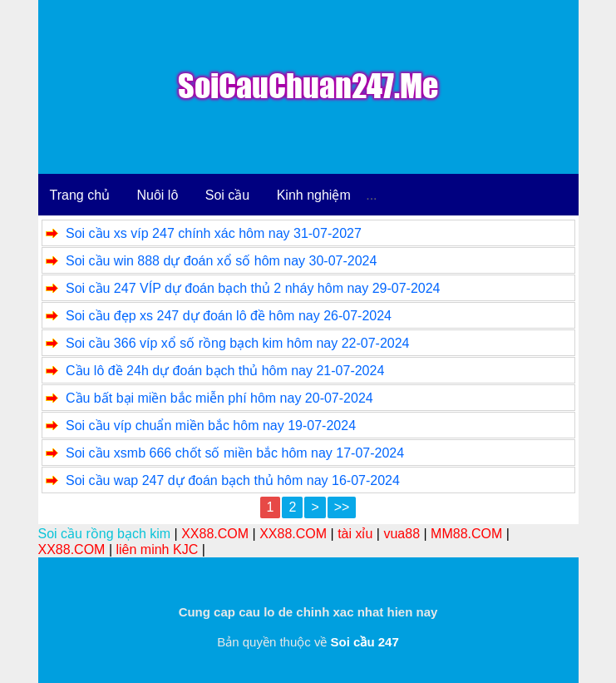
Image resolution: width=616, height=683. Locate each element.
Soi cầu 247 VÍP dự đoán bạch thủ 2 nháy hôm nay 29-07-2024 (253, 288)
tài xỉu (355, 534)
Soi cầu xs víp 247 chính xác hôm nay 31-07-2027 (214, 233)
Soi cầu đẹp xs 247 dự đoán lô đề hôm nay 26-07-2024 (229, 316)
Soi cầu (227, 195)
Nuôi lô (158, 195)
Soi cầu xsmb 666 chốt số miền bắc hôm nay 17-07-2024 (235, 453)
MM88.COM (466, 534)
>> (342, 507)
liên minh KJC (157, 549)
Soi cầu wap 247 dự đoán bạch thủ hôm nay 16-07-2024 (233, 480)
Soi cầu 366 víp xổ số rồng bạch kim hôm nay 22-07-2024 (238, 343)
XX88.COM (215, 534)
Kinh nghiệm (314, 195)
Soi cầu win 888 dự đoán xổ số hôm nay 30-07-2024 (221, 261)
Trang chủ (80, 195)
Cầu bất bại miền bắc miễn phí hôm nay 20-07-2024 (219, 398)
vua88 (402, 534)
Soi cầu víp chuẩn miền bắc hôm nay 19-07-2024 (211, 426)
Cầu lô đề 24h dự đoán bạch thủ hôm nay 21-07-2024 (225, 371)
